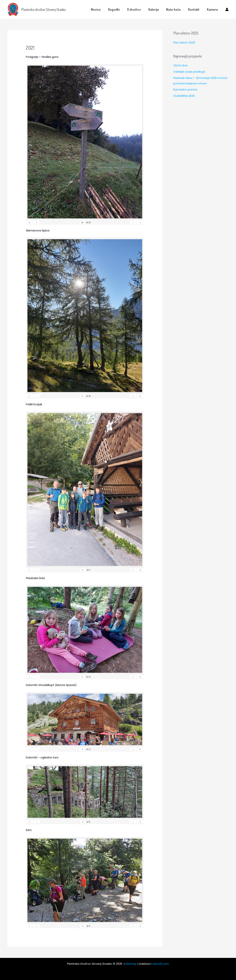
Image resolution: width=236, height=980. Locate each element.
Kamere (213, 9)
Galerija (156, 9)
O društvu (137, 9)
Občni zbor (181, 65)
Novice (101, 9)
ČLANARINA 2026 (184, 96)
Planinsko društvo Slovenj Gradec (44, 9)
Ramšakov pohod (185, 89)
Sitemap (131, 964)
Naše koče (175, 9)
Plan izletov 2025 (185, 42)
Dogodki (118, 9)
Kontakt (195, 9)
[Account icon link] (227, 9)
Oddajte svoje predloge (190, 72)
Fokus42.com (160, 964)
